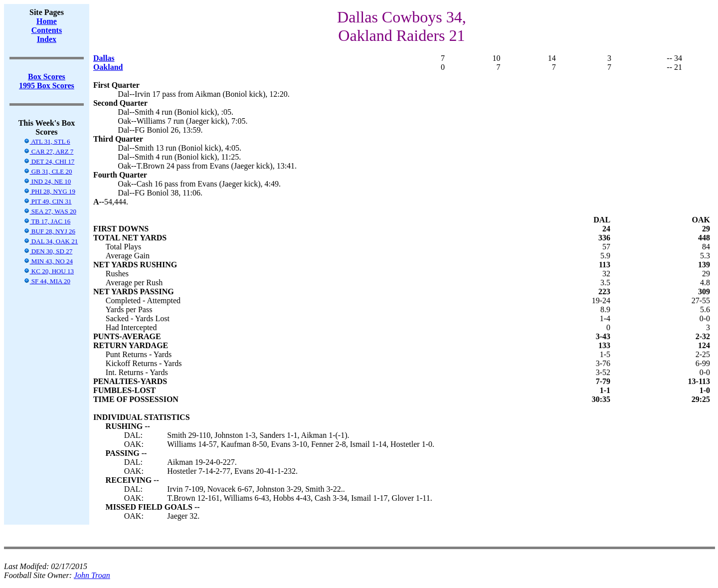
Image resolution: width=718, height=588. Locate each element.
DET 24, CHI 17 (49, 161)
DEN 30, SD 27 (48, 251)
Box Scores (47, 77)
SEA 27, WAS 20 (50, 211)
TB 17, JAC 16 (47, 221)
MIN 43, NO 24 (48, 261)
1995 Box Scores (47, 86)
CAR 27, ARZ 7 (49, 151)
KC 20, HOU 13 (49, 271)
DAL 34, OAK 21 (51, 241)
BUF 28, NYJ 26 (49, 231)
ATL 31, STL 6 (47, 141)
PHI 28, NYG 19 (49, 191)
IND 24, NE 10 (47, 181)
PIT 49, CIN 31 (48, 201)
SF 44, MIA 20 (47, 281)
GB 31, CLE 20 (48, 171)
